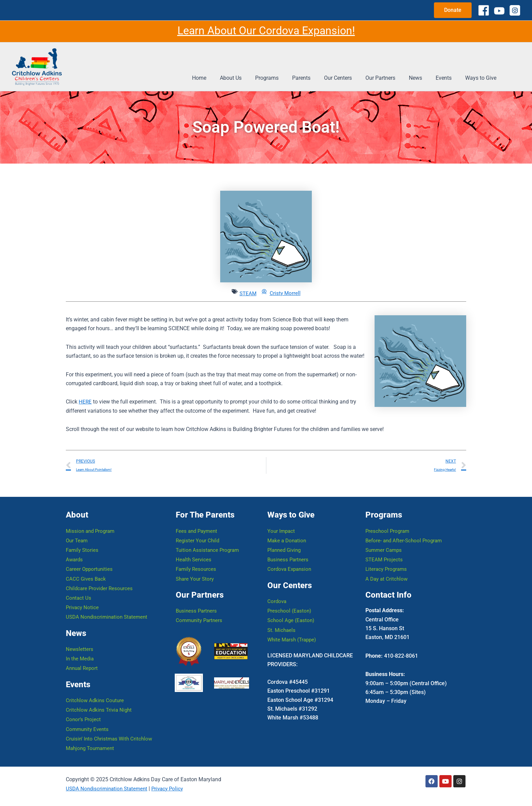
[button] (453, 10)
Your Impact (282, 520)
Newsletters (80, 644)
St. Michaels (282, 624)
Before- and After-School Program (406, 530)
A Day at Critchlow (387, 571)
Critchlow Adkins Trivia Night (100, 707)
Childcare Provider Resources (101, 581)
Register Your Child (198, 530)
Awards (75, 550)
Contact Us (79, 591)
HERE (85, 402)
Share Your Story (196, 571)
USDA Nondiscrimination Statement (109, 611)
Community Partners (200, 613)
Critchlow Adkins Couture (96, 697)
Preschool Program (388, 520)
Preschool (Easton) (290, 603)
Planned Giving (286, 540)
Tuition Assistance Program (209, 540)
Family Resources (197, 560)
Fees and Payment (198, 520)
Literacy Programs (387, 560)
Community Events (88, 727)
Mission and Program (92, 520)
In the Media (81, 654)
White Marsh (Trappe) (293, 634)
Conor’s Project (84, 717)
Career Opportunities (90, 560)
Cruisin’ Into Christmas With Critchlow (111, 738)
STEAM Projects (385, 550)
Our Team (78, 530)
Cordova (277, 593)
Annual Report (83, 664)
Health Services (194, 550)
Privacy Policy (172, 789)
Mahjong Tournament (92, 748)
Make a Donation (288, 530)
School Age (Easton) (292, 613)
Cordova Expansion (291, 560)
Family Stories (83, 540)
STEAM (248, 293)
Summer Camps (385, 540)
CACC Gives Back (87, 571)
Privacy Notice (83, 601)
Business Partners (197, 603)
